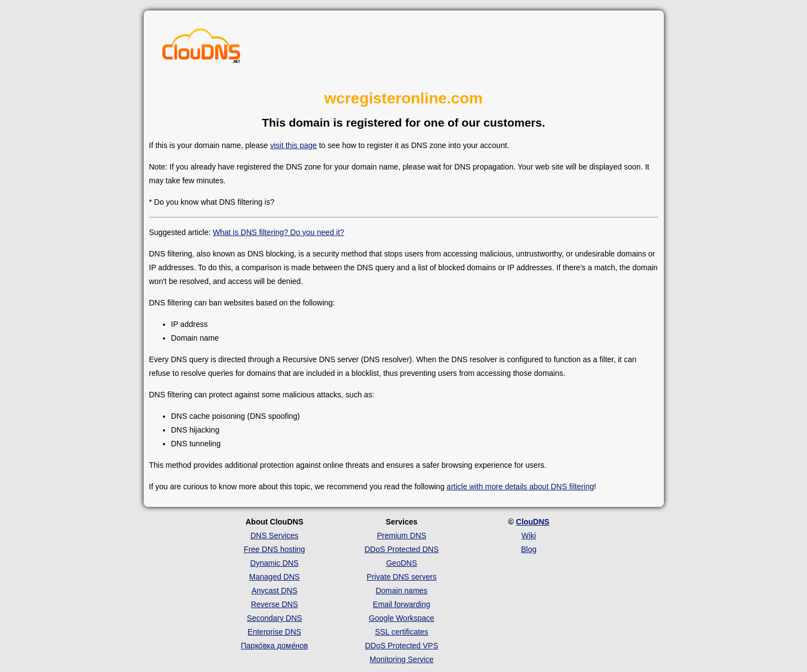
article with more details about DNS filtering (520, 487)
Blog (528, 549)
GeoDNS (401, 563)
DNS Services (274, 536)
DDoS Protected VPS (402, 646)
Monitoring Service (402, 659)
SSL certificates (402, 632)
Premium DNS (402, 536)
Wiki (528, 536)
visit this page (294, 145)
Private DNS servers (402, 577)
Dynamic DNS (275, 563)
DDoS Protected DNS (402, 549)
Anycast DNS (274, 591)
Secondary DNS (274, 618)
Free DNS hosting (274, 549)
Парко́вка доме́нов (275, 646)
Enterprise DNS (274, 632)
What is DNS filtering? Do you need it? (278, 232)
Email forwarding (401, 604)
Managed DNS (275, 577)
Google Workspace (402, 618)
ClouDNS (533, 522)
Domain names (401, 591)
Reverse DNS (275, 604)
